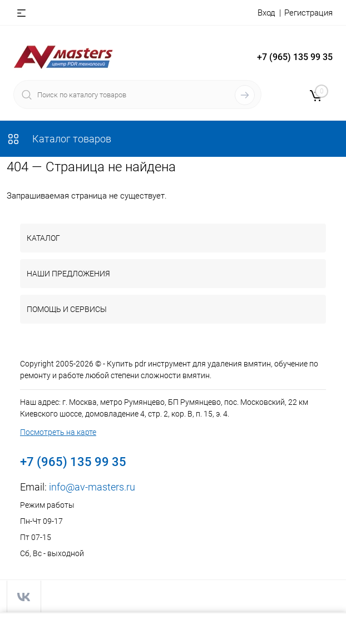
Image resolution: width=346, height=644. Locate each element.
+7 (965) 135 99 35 (295, 57)
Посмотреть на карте (58, 432)
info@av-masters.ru (92, 487)
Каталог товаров (59, 139)
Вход (266, 13)
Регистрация (308, 13)
